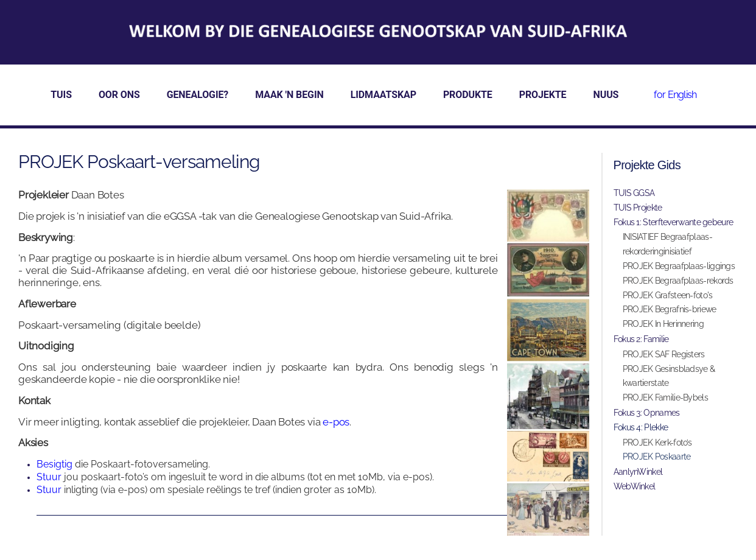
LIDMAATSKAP (383, 95)
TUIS (61, 95)
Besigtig (54, 464)
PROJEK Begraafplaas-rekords (678, 281)
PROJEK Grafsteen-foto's (668, 295)
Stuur (50, 477)
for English (675, 95)
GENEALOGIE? (198, 95)
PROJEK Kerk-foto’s (657, 443)
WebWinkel (635, 486)
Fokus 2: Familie (641, 339)
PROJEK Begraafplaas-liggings (679, 266)
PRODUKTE (468, 95)
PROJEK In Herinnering (663, 324)
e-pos (336, 422)
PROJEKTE (543, 95)
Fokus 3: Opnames (647, 413)
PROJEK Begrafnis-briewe (670, 309)
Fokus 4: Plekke (641, 427)
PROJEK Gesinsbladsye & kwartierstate (669, 376)
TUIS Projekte (638, 208)
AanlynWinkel (638, 472)
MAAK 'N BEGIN (289, 95)
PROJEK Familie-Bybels (665, 397)
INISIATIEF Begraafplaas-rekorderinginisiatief (667, 244)
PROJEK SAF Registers (664, 354)
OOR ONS (119, 95)
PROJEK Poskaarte (657, 457)
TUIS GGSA (634, 193)
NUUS (606, 95)
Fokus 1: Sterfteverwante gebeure (674, 222)
